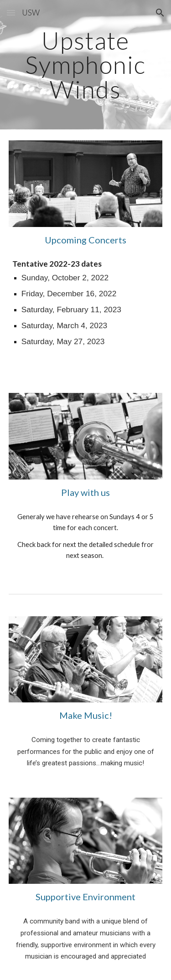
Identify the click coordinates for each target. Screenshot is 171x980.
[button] (11, 13)
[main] (86, 65)
